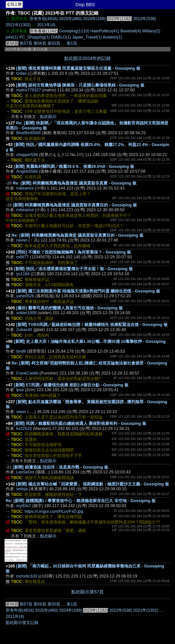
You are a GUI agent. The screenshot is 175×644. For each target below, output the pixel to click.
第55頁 (54, 43)
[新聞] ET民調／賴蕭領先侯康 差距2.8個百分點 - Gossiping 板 (71, 385)
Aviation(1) (113, 37)
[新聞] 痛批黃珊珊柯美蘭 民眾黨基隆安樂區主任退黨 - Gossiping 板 (78, 68)
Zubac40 (24, 330)
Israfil (21, 351)
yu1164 (23, 274)
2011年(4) (46, 25)
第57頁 (26, 43)
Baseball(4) (131, 31)
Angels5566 (27, 171)
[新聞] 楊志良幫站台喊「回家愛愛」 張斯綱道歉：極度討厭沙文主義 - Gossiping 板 (93, 484)
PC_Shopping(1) (35, 37)
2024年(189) (94, 19)
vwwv (21, 412)
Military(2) (151, 31)
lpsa (20, 390)
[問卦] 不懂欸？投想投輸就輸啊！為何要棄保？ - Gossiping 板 (74, 252)
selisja (22, 489)
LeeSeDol (25, 472)
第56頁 (40, 43)
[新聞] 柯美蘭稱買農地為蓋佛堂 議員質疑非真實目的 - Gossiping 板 (75, 205)
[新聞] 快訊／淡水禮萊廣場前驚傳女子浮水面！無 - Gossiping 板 (73, 269)
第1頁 (72, 43)
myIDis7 (24, 506)
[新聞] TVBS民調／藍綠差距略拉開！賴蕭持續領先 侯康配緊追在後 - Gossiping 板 (92, 325)
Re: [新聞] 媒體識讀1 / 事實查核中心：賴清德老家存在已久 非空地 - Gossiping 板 (81, 501)
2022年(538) (144, 19)
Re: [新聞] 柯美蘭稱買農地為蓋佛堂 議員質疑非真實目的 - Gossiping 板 (78, 235)
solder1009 (26, 313)
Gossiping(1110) (74, 31)
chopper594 (27, 155)
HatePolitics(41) (105, 31)
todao (21, 73)
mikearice (25, 188)
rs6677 (22, 257)
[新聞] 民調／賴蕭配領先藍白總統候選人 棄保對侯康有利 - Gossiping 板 (80, 423)
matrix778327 (29, 90)
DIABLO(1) (61, 37)
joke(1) (12, 37)
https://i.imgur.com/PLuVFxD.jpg (54, 511)
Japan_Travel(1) (87, 37)
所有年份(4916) (44, 19)
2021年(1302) (18, 25)
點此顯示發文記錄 (22, 623)
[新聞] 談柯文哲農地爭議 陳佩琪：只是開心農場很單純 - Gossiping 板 (80, 85)
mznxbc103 (27, 576)
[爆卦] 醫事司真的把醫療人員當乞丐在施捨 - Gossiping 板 (69, 308)
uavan (22, 240)
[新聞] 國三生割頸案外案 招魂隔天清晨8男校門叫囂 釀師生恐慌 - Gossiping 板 (88, 291)
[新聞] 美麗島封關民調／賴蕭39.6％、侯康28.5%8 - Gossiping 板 (74, 167)
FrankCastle (27, 373)
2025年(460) (70, 19)
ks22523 (24, 428)
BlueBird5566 (28, 133)
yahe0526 (25, 296)
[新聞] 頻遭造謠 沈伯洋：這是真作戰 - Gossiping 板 (60, 467)
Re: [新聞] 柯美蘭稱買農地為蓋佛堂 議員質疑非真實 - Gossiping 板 (75, 183)
